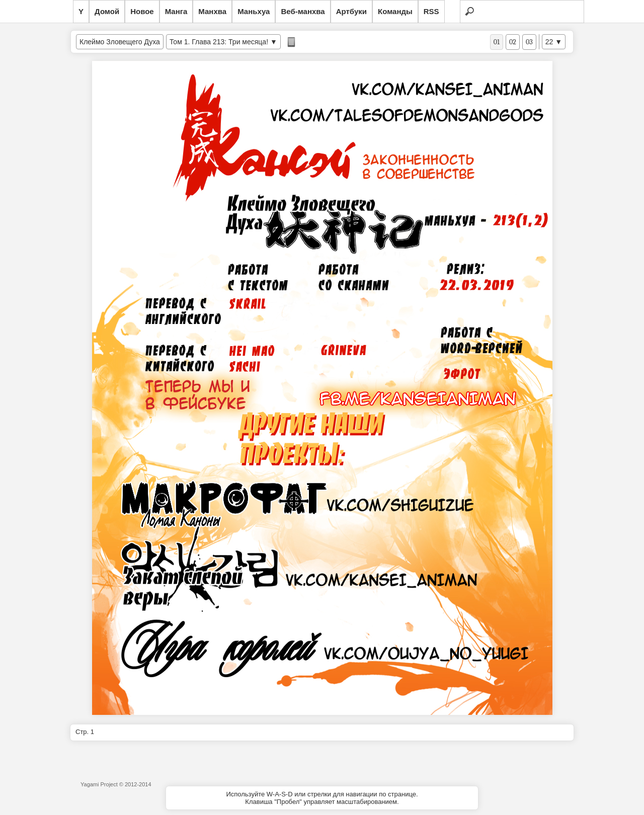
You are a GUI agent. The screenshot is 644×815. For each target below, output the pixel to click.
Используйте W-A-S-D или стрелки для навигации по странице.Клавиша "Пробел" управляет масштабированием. (322, 798)
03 (529, 42)
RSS (431, 11)
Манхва (212, 11)
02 (513, 42)
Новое (142, 11)
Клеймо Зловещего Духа (120, 42)
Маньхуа (254, 11)
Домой (107, 11)
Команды (395, 11)
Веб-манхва (303, 11)
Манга (176, 11)
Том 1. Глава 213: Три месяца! (219, 42)
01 (497, 42)
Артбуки (351, 11)
